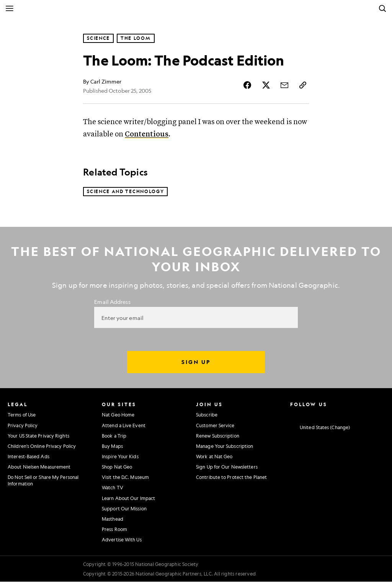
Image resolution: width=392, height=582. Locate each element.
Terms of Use (22, 415)
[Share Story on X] (266, 85)
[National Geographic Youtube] (336, 414)
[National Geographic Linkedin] (350, 414)
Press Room (114, 530)
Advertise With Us (122, 540)
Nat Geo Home (118, 415)
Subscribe (207, 415)
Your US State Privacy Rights (38, 436)
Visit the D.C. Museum (125, 477)
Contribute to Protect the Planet (231, 477)
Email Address (112, 302)
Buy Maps (112, 446)
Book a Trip (114, 436)
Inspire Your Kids (120, 457)
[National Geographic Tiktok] (364, 414)
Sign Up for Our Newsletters (227, 467)
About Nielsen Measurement (39, 467)
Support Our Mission (124, 509)
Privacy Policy (23, 426)
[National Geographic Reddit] (378, 414)
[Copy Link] (303, 85)
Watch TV (113, 488)
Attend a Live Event (124, 426)
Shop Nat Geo (117, 467)
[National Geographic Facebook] (307, 414)
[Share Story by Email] (284, 85)
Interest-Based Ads (29, 457)
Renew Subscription (218, 436)
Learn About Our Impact (128, 498)
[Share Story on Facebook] (248, 85)
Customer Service (215, 426)
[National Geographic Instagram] (293, 414)
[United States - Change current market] (320, 428)
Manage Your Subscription (225, 446)
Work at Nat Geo (214, 457)
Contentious (147, 134)
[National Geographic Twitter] (321, 414)
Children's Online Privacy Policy (42, 446)
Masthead (113, 519)
